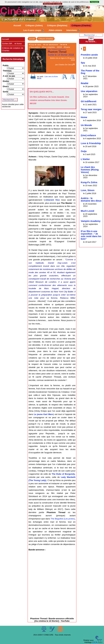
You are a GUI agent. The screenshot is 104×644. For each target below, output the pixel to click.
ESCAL (95, 642)
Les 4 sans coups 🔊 (34, 30)
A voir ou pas (9, 76)
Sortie (6, 92)
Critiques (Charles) (81, 25)
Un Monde (86, 125)
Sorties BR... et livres (12, 44)
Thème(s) (7, 71)
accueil (32, 39)
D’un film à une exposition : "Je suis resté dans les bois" (91, 235)
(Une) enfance (88, 135)
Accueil (17, 25)
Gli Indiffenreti (89, 101)
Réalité (85, 83)
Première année (89, 55)
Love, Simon (88, 190)
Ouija (84, 151)
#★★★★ (64, 45)
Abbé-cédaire (55, 30)
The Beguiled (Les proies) (63, 519)
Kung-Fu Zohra (89, 182)
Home (84, 117)
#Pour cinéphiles (49, 47)
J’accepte (94, 2)
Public (6, 66)
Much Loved (88, 211)
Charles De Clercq (65, 65)
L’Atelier (85, 159)
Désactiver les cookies (52, 4)
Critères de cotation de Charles (13, 49)
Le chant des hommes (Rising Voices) (90, 170)
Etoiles (6, 81)
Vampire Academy (91, 221)
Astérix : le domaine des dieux (91, 199)
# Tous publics (34, 47)
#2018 (59, 47)
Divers (6, 86)
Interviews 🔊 (73, 30)
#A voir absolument (51, 45)
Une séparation (89, 91)
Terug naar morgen (91, 109)
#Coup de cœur (35, 45)
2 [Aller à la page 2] (84, 49)
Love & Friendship (91, 143)
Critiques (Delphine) (57, 25)
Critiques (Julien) (34, 25)
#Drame (67, 47)
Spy (83, 63)
